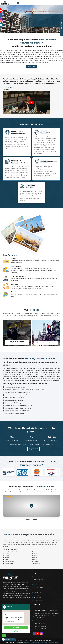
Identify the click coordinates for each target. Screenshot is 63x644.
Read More (32, 67)
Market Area (38, 598)
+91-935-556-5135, (41, 626)
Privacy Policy (38, 600)
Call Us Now (46, 445)
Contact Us (37, 592)
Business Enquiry (8, 639)
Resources (37, 590)
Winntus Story (38, 579)
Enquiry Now (33, 449)
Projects (36, 582)
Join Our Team (38, 587)
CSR (35, 585)
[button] (59, 332)
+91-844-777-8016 (41, 629)
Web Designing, (29, 642)
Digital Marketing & (40, 642)
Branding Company (52, 642)
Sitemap (36, 595)
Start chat (16, 628)
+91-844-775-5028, (41, 621)
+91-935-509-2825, (41, 624)
